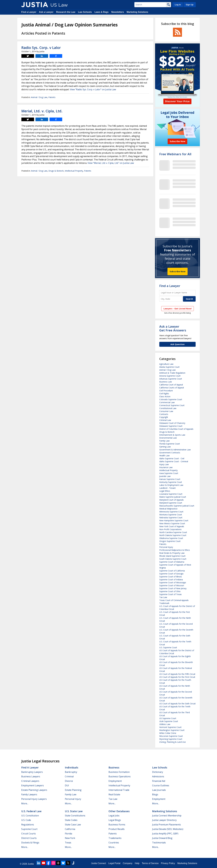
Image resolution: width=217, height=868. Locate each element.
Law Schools (85, 12)
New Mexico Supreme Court (172, 523)
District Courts (29, 838)
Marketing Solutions (137, 12)
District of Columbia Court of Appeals (176, 429)
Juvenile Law (165, 476)
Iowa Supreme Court (169, 473)
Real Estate (114, 794)
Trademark (164, 603)
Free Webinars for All (175, 154)
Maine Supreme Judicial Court (173, 497)
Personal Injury (166, 547)
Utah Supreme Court (169, 721)
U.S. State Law (74, 811)
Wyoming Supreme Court (171, 739)
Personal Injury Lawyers (34, 799)
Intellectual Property (74, 171)
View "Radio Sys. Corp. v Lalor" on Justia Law (93, 89)
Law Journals (159, 790)
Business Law (166, 382)
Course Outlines (161, 785)
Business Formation (119, 772)
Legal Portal (114, 863)
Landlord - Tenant (167, 488)
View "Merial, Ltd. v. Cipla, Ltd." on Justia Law (111, 163)
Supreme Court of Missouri (172, 585)
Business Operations (120, 776)
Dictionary (158, 772)
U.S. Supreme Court (168, 647)
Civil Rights (164, 394)
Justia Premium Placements (166, 825)
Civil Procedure (166, 391)
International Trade (119, 790)
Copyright (164, 417)
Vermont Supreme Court (170, 727)
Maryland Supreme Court (171, 503)
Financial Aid (159, 781)
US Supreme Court (168, 718)
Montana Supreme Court (171, 515)
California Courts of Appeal (172, 388)
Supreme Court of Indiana (171, 580)
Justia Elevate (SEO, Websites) (168, 829)
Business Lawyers (31, 776)
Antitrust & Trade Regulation (172, 373)
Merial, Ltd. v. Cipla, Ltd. (42, 111)
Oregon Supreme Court (170, 541)
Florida (68, 834)
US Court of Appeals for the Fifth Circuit (177, 674)
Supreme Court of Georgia (171, 574)
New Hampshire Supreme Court (174, 520)
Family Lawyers (29, 794)
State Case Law (73, 825)
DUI (67, 785)
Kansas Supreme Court (170, 479)
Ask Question (177, 344)
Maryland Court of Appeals (171, 500)
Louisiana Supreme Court (171, 494)
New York (70, 838)
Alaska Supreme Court (169, 367)
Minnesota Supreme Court (171, 512)
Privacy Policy (168, 863)
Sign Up (190, 5)
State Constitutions (75, 816)
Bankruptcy (71, 772)
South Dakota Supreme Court (173, 559)
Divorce (69, 781)
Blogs (155, 794)
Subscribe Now (178, 271)
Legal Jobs (114, 816)
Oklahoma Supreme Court (171, 538)
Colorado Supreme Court (171, 399)
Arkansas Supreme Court (171, 379)
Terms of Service (150, 863)
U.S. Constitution (30, 816)
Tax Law (163, 597)
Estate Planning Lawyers (34, 790)
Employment (115, 781)
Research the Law (66, 12)
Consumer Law (166, 411)
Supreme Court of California (172, 571)
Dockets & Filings (30, 843)
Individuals (72, 767)
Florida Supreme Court (170, 444)
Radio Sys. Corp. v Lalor (41, 48)
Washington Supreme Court (172, 730)
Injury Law (164, 464)
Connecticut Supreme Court (172, 405)
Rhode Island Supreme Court (172, 556)
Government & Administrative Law (175, 450)
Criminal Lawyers (30, 781)
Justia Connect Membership (167, 816)
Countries (114, 843)
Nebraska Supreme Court (171, 518)
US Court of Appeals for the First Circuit (177, 677)
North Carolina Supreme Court (173, 532)
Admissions (158, 776)
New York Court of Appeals (172, 526)
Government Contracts (170, 453)
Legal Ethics (165, 491)
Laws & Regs (102, 12)
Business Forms (117, 825)
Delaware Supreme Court (171, 426)
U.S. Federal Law (31, 811)
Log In (178, 5)
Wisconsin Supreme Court (171, 736)
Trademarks (115, 838)
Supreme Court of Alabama (172, 562)
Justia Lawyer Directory (164, 820)
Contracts (164, 414)
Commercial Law (167, 402)
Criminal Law (165, 420)
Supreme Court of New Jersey (173, 588)
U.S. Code (26, 820)
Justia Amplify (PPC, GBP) (165, 834)
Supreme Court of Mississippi (173, 582)
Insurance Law (166, 467)
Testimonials (159, 843)
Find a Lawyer (29, 12)
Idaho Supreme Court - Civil (172, 458)
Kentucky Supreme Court (171, 482)
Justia (31, 864)
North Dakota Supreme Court (173, 535)
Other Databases (119, 811)
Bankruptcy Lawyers (32, 772)
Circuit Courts (28, 834)
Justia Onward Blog (162, 838)
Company (127, 863)
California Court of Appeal (171, 385)
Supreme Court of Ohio (170, 591)
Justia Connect (99, 863)
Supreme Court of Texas (170, 594)
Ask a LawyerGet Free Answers (173, 328)
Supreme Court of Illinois (171, 577)
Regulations (28, 825)
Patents (52, 97)
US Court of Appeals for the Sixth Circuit (177, 704)
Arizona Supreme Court (170, 376)
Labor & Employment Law (171, 485)
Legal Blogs (115, 820)
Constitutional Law (168, 408)
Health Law (164, 456)
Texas (68, 843)
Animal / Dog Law (39, 97)
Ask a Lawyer (46, 12)
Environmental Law (168, 438)
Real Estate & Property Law (172, 553)
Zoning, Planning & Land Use (173, 742)
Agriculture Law (166, 364)
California (70, 829)
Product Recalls (117, 829)
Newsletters (118, 12)
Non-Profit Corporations (170, 529)
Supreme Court (29, 829)
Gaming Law (165, 447)
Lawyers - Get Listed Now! (178, 309)
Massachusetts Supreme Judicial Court (177, 506)
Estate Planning (73, 790)
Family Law (164, 441)
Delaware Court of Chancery (172, 423)
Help (137, 863)
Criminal (69, 776)
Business (114, 767)
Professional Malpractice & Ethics (175, 550)
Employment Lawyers (33, 785)
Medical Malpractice (168, 509)
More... (25, 803)
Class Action (165, 396)
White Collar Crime (168, 733)
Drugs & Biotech (56, 171)
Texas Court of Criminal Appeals (174, 600)
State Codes (71, 820)
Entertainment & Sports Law (172, 435)
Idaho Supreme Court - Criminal (174, 461)
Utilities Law (165, 724)
